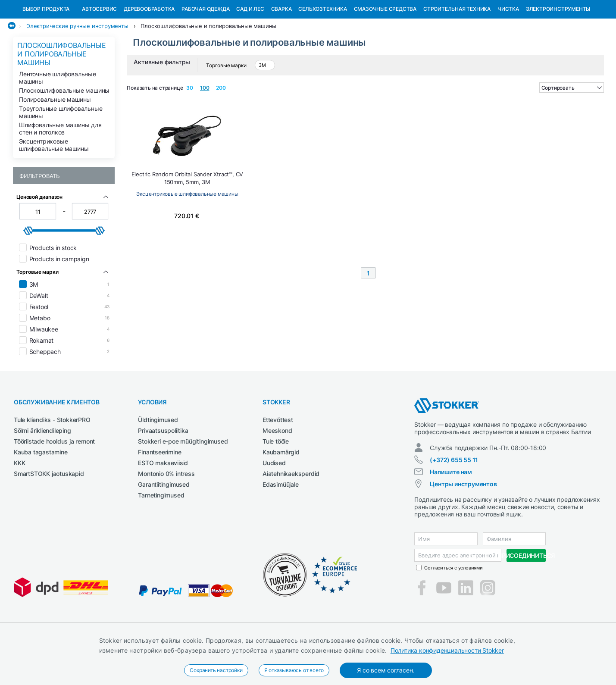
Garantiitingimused (164, 529)
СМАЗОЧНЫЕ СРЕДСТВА (385, 53)
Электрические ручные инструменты (77, 70)
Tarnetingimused (161, 540)
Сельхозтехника (322, 53)
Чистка (508, 53)
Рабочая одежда (205, 53)
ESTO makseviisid (163, 507)
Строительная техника (457, 53)
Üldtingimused (158, 464)
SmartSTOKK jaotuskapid (49, 518)
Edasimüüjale (281, 529)
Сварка (281, 53)
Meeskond (277, 475)
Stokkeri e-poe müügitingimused (183, 486)
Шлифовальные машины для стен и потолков (60, 173)
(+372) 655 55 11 (454, 504)
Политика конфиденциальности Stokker (447, 650)
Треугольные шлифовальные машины (61, 156)
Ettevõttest (278, 464)
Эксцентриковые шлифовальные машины (54, 189)
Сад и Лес (250, 53)
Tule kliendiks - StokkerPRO (52, 464)
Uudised (274, 507)
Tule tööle (276, 486)
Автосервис (99, 53)
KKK (19, 507)
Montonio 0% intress (166, 518)
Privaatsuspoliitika (163, 475)
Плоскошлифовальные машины (64, 135)
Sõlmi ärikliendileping (42, 475)
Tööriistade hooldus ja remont (54, 486)
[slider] (28, 275)
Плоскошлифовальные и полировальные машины (208, 70)
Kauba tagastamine (41, 496)
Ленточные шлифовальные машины (58, 122)
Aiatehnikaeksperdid (291, 518)
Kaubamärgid (281, 496)
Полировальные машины (55, 144)
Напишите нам (451, 516)
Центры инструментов (463, 528)
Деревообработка (149, 53)
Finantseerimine (159, 496)
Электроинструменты (558, 53)
